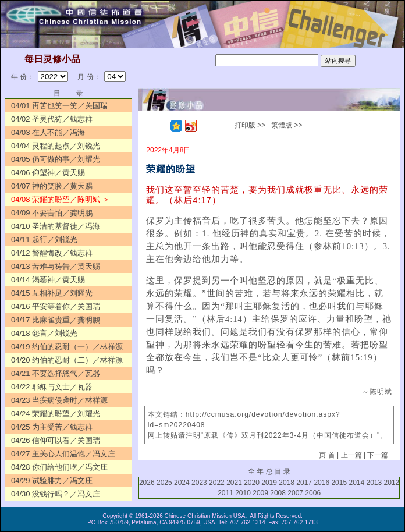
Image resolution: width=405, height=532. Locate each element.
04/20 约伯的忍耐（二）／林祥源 (67, 360)
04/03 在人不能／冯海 (48, 132)
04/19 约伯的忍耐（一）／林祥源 (67, 347)
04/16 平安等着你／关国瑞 (56, 306)
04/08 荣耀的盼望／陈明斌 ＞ (61, 199)
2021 (234, 483)
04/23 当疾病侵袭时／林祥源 (59, 400)
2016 (321, 483)
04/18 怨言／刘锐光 (44, 333)
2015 (339, 483)
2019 (269, 483)
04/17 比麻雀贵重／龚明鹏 (56, 320)
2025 (164, 483)
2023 (199, 483)
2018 (287, 483)
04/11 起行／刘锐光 (44, 240)
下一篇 (378, 455)
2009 (260, 493)
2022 (217, 483)
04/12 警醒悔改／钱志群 (52, 253)
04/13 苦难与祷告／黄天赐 (56, 266)
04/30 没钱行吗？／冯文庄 (56, 494)
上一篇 (351, 455)
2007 (295, 493)
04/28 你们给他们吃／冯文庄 (59, 467)
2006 (313, 493)
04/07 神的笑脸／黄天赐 (52, 186)
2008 (278, 493)
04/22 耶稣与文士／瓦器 (52, 387)
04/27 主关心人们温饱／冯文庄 (63, 454)
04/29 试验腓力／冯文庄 (52, 480)
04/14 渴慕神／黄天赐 (48, 280)
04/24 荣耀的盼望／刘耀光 (56, 414)
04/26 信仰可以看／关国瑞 (56, 440)
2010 (243, 493)
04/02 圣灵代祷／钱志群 (52, 119)
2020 (252, 483)
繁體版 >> (287, 125)
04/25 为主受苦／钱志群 (52, 427)
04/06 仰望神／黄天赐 (48, 173)
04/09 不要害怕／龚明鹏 (52, 213)
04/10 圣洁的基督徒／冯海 (56, 226)
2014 (356, 483)
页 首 (327, 455)
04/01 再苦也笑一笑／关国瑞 (59, 106)
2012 (392, 483)
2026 (147, 483)
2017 (304, 483)
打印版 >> (250, 125)
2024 (182, 483)
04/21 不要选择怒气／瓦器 (56, 373)
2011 (225, 493)
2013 (374, 483)
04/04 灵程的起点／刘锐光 (56, 146)
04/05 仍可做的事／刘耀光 (56, 159)
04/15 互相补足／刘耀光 (52, 293)
